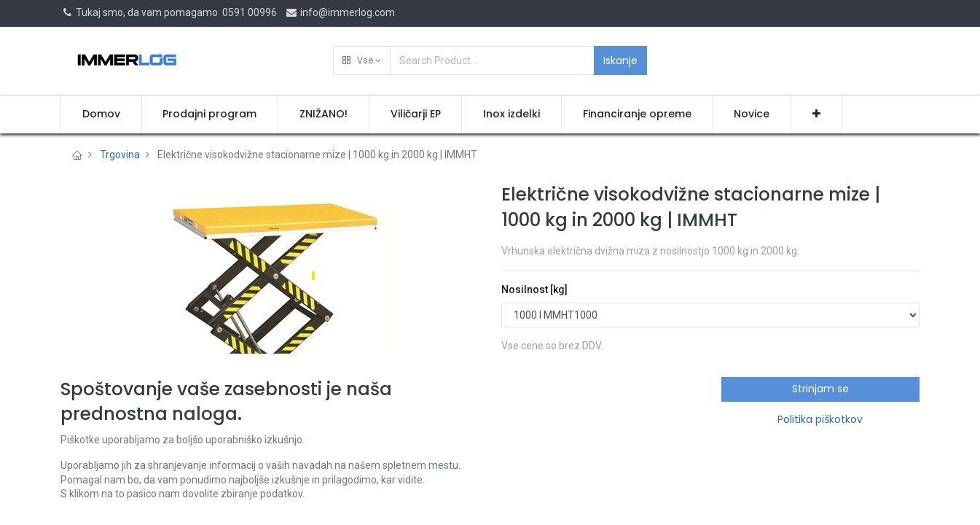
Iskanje (620, 61)
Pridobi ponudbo (565, 407)
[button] (362, 61)
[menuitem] (101, 114)
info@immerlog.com (340, 12)
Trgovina (120, 155)
